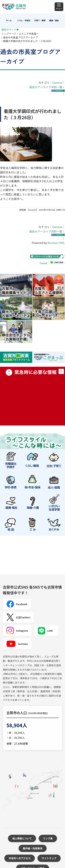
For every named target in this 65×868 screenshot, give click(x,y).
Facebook (17, 604)
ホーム (9, 20)
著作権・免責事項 (33, 848)
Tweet (43, 263)
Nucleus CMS (56, 243)
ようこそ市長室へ (29, 34)
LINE (45, 631)
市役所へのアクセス (19, 858)
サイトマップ (49, 858)
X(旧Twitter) (18, 617)
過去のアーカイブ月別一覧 (46, 87)
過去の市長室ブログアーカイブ (21, 37)
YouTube (17, 644)
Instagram (17, 631)
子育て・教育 (40, 20)
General (57, 83)
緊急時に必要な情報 (32, 396)
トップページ (9, 34)
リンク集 (48, 838)
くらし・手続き (24, 20)
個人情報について (22, 838)
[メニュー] (59, 7)
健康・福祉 (54, 20)
